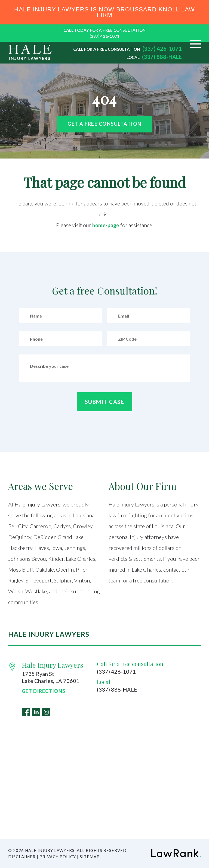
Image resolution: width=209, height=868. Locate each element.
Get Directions (44, 691)
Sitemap (90, 857)
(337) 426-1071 (104, 36)
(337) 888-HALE (162, 57)
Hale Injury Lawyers (53, 665)
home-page (106, 225)
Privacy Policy (58, 857)
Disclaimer (22, 857)
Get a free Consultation (104, 124)
